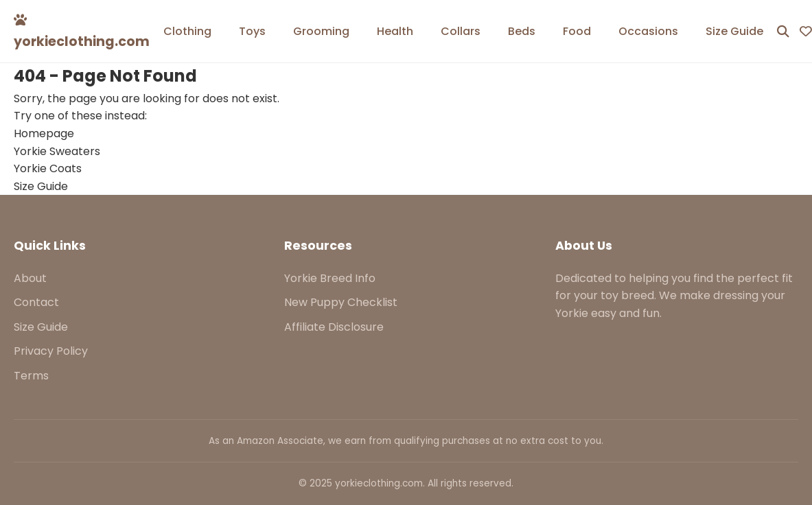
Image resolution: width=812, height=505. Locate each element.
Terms (31, 376)
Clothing (187, 31)
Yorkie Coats (48, 168)
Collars (461, 31)
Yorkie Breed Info (330, 278)
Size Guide (734, 31)
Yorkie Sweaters (57, 151)
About (30, 278)
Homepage (44, 133)
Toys (252, 31)
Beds (522, 31)
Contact (36, 302)
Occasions (648, 31)
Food (577, 31)
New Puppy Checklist (341, 302)
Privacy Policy (51, 351)
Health (395, 31)
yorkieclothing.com (82, 32)
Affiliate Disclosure (334, 327)
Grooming (321, 31)
